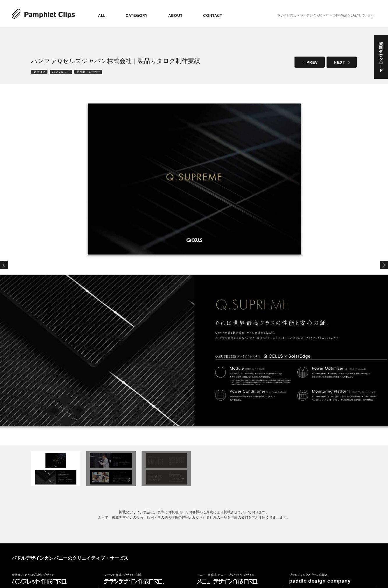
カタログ (39, 72)
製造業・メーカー (88, 72)
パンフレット (61, 72)
